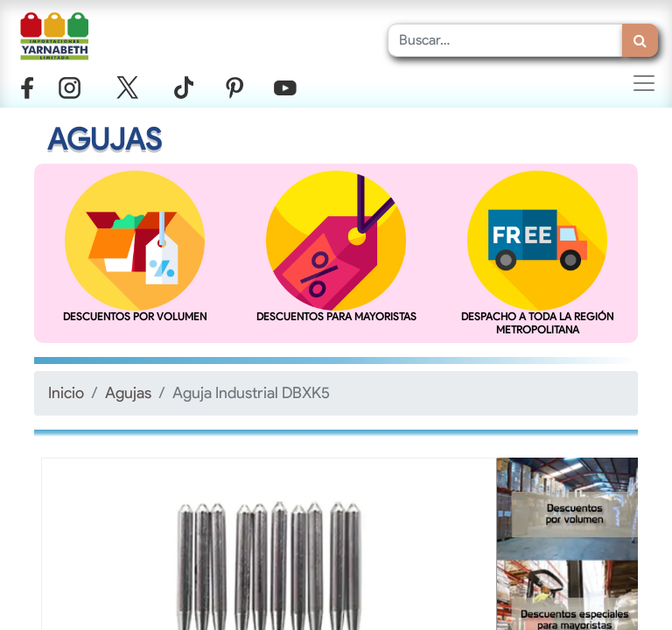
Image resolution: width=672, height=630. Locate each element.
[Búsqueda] (640, 40)
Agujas (128, 392)
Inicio (66, 392)
